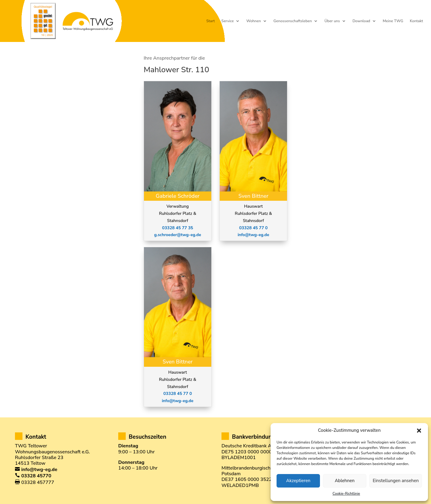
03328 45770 (36, 476)
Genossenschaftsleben (293, 21)
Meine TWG (393, 21)
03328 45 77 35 (178, 228)
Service (228, 21)
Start (210, 21)
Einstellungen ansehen (396, 481)
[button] (419, 431)
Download (361, 21)
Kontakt (416, 21)
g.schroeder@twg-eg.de (178, 235)
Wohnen (254, 21)
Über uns (332, 21)
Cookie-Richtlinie (346, 494)
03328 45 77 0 (178, 394)
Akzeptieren (298, 481)
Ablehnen (345, 481)
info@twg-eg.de (178, 401)
